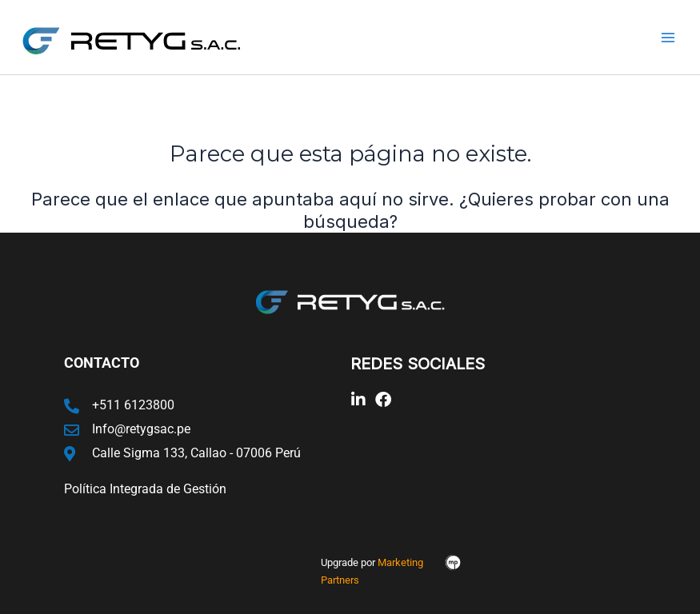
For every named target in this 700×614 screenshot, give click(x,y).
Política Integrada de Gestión (145, 489)
